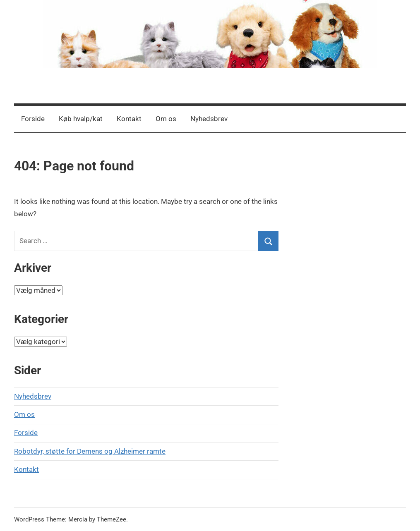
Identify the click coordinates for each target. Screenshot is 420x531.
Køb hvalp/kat (81, 119)
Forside (33, 119)
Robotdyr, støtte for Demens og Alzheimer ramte (90, 451)
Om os (166, 119)
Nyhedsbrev (209, 119)
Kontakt (129, 119)
